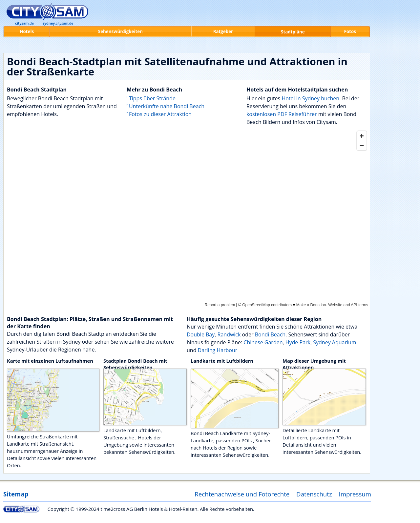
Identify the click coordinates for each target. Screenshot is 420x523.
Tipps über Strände (152, 98)
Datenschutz (314, 494)
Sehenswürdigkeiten (120, 31)
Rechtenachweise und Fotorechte (242, 494)
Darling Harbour (218, 350)
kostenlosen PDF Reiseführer (282, 114)
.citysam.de (58, 23)
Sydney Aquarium (335, 342)
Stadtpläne (293, 32)
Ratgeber (223, 31)
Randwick (229, 334)
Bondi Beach (270, 334)
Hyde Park (298, 342)
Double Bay (201, 334)
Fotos (350, 31)
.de (24, 23)
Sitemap (16, 494)
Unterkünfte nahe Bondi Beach (167, 106)
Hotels (27, 31)
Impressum (355, 494)
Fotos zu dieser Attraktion (160, 114)
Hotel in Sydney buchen (310, 98)
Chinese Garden (263, 342)
